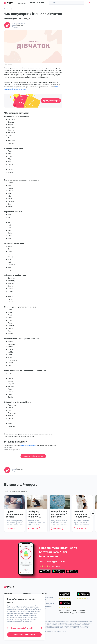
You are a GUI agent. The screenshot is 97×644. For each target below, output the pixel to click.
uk (91, 3)
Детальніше (12, 529)
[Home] (9, 3)
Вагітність (32, 3)
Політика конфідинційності (48, 603)
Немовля (41, 3)
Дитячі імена (15, 9)
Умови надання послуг (47, 598)
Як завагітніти (22, 3)
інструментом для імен (28, 445)
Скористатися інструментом (33, 456)
